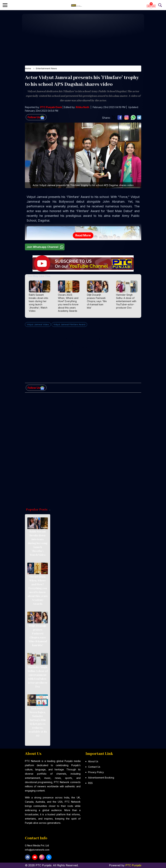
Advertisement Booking (101, 778)
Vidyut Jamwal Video (38, 325)
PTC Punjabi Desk (51, 107)
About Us (93, 761)
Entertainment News (46, 69)
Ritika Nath (82, 107)
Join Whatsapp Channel (45, 247)
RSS (90, 783)
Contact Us (94, 767)
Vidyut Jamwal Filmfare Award (69, 325)
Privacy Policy (96, 772)
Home (28, 69)
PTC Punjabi (133, 865)
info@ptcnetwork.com (37, 850)
